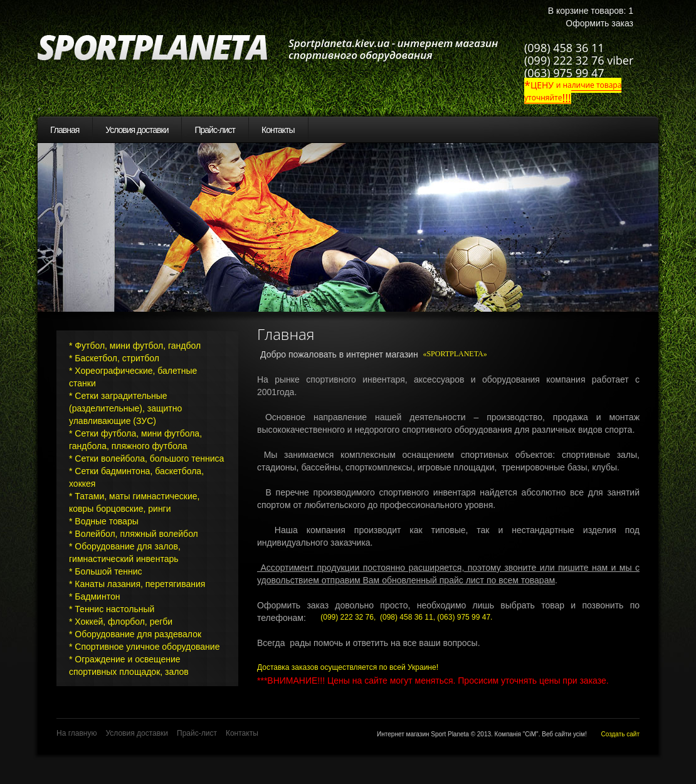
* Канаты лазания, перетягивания (137, 584)
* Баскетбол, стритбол (114, 358)
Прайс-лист (215, 130)
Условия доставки (137, 130)
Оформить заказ (599, 23)
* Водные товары (104, 521)
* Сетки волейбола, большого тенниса (146, 458)
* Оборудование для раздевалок (135, 634)
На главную (76, 733)
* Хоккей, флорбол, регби (121, 622)
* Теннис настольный (112, 609)
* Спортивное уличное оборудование (144, 647)
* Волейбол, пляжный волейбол (134, 534)
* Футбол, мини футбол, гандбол (135, 346)
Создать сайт (620, 734)
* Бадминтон (94, 596)
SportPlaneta (160, 48)
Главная (65, 130)
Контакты (278, 130)
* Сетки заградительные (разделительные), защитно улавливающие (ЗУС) (125, 408)
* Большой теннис (106, 571)
